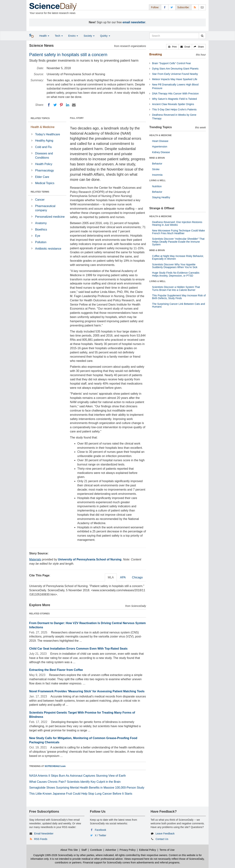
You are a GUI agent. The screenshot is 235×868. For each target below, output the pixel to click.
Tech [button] (59, 36)
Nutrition (157, 186)
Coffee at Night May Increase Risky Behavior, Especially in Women (178, 257)
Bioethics (41, 230)
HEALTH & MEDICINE (160, 135)
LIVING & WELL (157, 180)
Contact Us (162, 839)
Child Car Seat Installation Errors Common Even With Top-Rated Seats (78, 649)
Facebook (101, 830)
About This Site (69, 850)
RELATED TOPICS (40, 118)
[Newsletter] (202, 7)
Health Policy (44, 164)
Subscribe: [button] (183, 7)
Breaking (156, 54)
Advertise (111, 850)
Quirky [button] (105, 36)
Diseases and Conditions (44, 156)
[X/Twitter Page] (172, 7)
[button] (172, 47)
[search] (202, 36)
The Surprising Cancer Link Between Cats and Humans (178, 305)
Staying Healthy (161, 197)
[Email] (74, 105)
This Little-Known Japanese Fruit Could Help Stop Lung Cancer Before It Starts (81, 794)
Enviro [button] (73, 36)
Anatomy (41, 223)
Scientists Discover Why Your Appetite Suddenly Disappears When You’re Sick (175, 266)
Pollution (41, 242)
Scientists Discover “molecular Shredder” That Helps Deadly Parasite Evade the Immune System (178, 242)
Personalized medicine (50, 217)
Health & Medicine (43, 127)
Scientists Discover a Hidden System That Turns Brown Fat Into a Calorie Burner (176, 288)
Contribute (96, 850)
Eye (38, 236)
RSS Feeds (41, 839)
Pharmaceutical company (45, 208)
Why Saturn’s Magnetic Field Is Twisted (174, 99)
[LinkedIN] (68, 105)
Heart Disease (160, 141)
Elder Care (42, 177)
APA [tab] (123, 577)
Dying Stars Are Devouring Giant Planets (175, 69)
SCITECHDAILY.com (55, 766)
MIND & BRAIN (157, 158)
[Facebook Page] (165, 7)
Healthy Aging (44, 141)
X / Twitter (101, 835)
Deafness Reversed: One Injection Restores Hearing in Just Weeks (177, 223)
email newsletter (134, 22)
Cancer (40, 200)
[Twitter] (55, 105)
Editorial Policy (148, 850)
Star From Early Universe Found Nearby (175, 74)
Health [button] (44, 36)
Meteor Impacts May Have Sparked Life (175, 79)
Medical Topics (45, 183)
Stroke (156, 169)
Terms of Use (167, 850)
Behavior (157, 164)
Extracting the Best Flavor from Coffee (56, 670)
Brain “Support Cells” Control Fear (171, 63)
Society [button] (89, 36)
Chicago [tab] (137, 577)
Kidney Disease (161, 152)
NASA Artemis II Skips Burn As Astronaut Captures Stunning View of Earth (77, 776)
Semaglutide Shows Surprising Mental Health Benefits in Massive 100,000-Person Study (87, 788)
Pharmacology (44, 170)
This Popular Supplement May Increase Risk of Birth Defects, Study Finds (179, 297)
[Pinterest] (61, 105)
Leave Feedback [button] (165, 834)
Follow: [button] (155, 7)
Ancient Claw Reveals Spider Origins (173, 104)
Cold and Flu (43, 147)
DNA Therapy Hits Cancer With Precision (175, 94)
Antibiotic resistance (48, 249)
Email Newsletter (44, 834)
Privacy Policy (128, 850)
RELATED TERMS (40, 192)
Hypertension (160, 147)
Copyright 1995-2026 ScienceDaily (53, 855)
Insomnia (157, 175)
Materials (35, 559)
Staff (84, 850)
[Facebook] (49, 105)
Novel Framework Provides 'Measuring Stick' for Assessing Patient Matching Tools (87, 691)
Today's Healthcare (48, 134)
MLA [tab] (111, 577)
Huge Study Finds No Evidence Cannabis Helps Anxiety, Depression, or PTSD (176, 274)
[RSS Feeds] (195, 7)
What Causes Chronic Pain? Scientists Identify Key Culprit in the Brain (75, 782)
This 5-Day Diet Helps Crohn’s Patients (174, 109)
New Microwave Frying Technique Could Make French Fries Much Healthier (178, 232)
